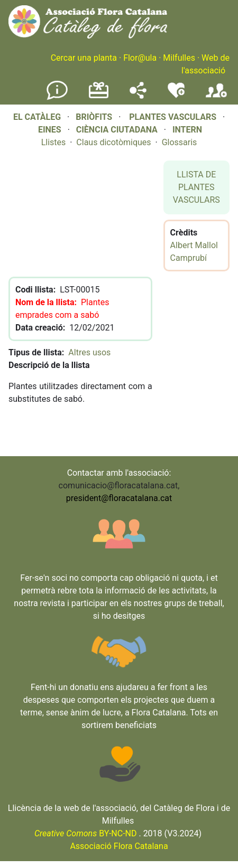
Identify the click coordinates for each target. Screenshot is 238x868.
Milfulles (179, 58)
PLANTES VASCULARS (173, 117)
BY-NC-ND (86, 833)
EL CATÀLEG (37, 117)
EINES (50, 130)
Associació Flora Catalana (119, 846)
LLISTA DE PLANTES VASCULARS (196, 187)
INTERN (187, 130)
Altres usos (89, 352)
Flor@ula (140, 58)
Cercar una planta (84, 58)
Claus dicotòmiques (113, 142)
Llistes (54, 142)
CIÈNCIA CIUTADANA (117, 130)
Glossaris (180, 142)
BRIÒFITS (95, 117)
